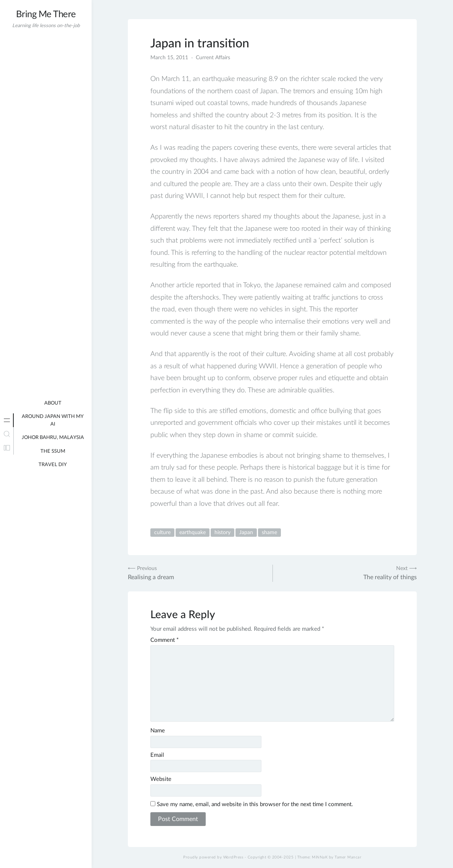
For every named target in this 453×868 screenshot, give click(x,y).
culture (162, 533)
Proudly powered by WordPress (213, 857)
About (53, 403)
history (222, 533)
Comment (164, 640)
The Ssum (53, 451)
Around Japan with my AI (53, 420)
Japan (246, 533)
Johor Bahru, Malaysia (53, 438)
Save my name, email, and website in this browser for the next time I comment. (255, 804)
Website (161, 779)
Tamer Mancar (348, 857)
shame (269, 533)
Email (157, 755)
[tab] (7, 420)
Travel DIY (53, 465)
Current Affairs (213, 58)
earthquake (193, 533)
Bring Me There (46, 15)
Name (158, 731)
